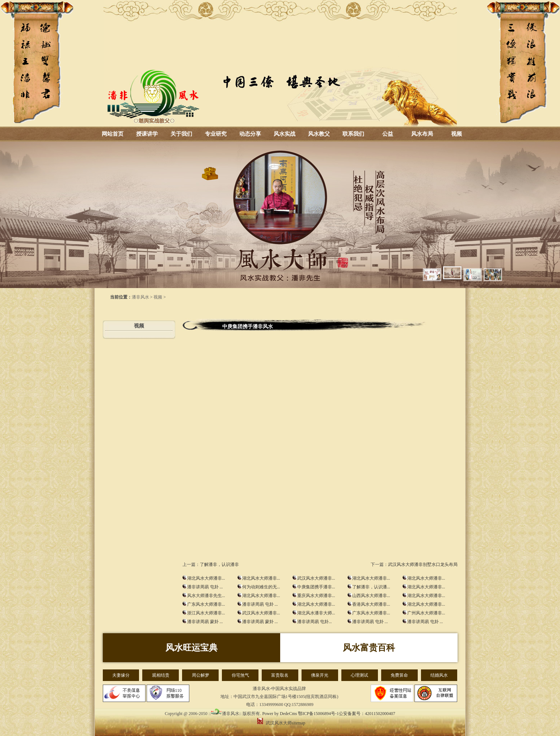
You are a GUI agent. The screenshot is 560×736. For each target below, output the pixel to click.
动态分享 (250, 134)
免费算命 (399, 675)
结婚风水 (439, 675)
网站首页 (113, 134)
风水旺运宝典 (191, 648)
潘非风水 (140, 297)
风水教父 (319, 134)
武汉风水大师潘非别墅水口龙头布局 (423, 564)
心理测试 (359, 675)
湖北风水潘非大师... (316, 613)
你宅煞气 (240, 675)
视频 (456, 134)
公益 (388, 134)
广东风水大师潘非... (206, 604)
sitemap (298, 723)
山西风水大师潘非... (371, 596)
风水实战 (285, 134)
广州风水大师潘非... (426, 613)
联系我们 (353, 134)
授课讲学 (147, 134)
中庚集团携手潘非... (316, 587)
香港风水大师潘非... (371, 604)
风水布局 (422, 134)
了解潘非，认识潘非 (219, 564)
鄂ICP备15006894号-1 (318, 714)
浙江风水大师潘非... (206, 613)
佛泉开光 (320, 675)
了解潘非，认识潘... (371, 587)
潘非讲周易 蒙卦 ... (205, 622)
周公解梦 (201, 675)
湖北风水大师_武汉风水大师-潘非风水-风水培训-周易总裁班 (280, 63)
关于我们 (181, 134)
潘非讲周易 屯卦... (315, 622)
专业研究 (216, 134)
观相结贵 (161, 675)
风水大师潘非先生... (206, 596)
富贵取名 (280, 675)
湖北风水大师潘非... (206, 578)
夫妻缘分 (121, 675)
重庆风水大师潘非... (316, 596)
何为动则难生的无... (261, 587)
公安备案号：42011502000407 (367, 714)
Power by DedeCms (279, 714)
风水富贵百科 (369, 648)
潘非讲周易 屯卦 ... (205, 587)
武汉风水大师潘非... (316, 578)
